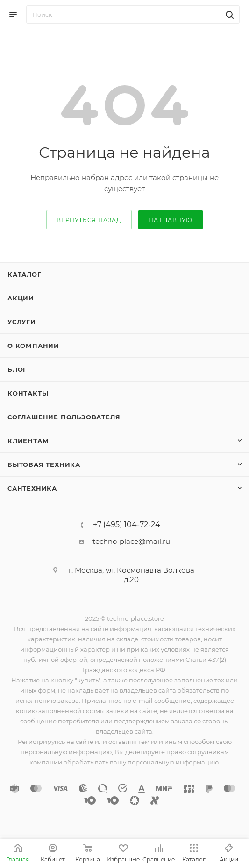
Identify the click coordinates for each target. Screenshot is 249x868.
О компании (33, 346)
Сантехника (32, 488)
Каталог (25, 274)
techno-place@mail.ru (131, 541)
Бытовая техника (44, 465)
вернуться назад (89, 220)
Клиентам (28, 441)
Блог (17, 369)
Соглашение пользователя (64, 417)
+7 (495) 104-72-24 (127, 525)
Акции (21, 298)
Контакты (28, 393)
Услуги (22, 322)
